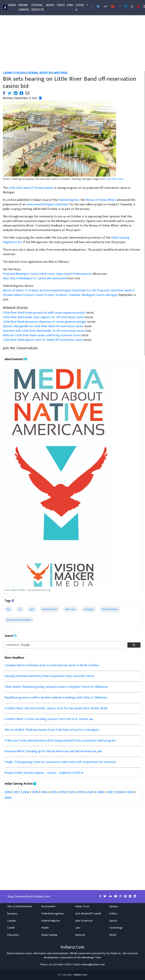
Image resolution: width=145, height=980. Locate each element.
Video (61, 6)
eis (20, 609)
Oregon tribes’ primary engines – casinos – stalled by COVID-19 (44, 773)
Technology (116, 928)
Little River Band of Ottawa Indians (31, 188)
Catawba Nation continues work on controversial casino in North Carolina (52, 665)
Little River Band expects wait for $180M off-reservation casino (43, 340)
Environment (48, 906)
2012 (63, 792)
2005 (130, 792)
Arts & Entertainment (20, 906)
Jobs (70, 6)
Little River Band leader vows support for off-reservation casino (44, 317)
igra (32, 609)
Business (12, 914)
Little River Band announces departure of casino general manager (45, 322)
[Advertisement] (72, 43)
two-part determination (19, 620)
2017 (17, 792)
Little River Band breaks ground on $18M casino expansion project (44, 313)
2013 (54, 792)
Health (45, 928)
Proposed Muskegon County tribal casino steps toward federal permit (48, 274)
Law (78, 928)
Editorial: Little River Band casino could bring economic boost (42, 335)
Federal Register (38, 8)
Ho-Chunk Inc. (114, 953)
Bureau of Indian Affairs (101, 200)
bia (8, 609)
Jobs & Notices (84, 921)
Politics (114, 914)
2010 (81, 792)
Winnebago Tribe (91, 958)
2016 (26, 792)
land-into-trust (50, 609)
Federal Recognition (53, 914)
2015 (35, 792)
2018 (8, 792)
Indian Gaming (24, 8)
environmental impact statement (47, 205)
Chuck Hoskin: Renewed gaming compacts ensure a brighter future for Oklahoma (56, 687)
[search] (64, 645)
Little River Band (114, 179)
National (80, 935)
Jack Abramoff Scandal (88, 914)
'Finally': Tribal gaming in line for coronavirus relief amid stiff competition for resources (60, 762)
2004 (8, 798)
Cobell (11, 928)
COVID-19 (80, 8)
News (12, 6)
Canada (12, 921)
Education (13, 935)
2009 (90, 792)
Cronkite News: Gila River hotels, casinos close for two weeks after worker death (56, 708)
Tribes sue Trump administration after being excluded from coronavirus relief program (60, 741)
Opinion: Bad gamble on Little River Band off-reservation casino (43, 326)
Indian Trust (82, 906)
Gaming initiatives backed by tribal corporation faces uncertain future (49, 676)
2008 (100, 792)
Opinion (114, 906)
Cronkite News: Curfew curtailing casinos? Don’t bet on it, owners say (49, 719)
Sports (113, 921)
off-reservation (110, 609)
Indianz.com (80, 975)
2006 (120, 792)
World (113, 935)
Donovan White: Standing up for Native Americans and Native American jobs (53, 751)
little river (70, 609)
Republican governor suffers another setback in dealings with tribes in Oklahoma (56, 698)
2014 (44, 792)
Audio (50, 6)
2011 (72, 792)
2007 (110, 792)
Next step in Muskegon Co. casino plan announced (35, 278)
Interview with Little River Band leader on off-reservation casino (44, 331)
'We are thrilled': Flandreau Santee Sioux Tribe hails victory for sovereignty (52, 730)
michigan (89, 609)
